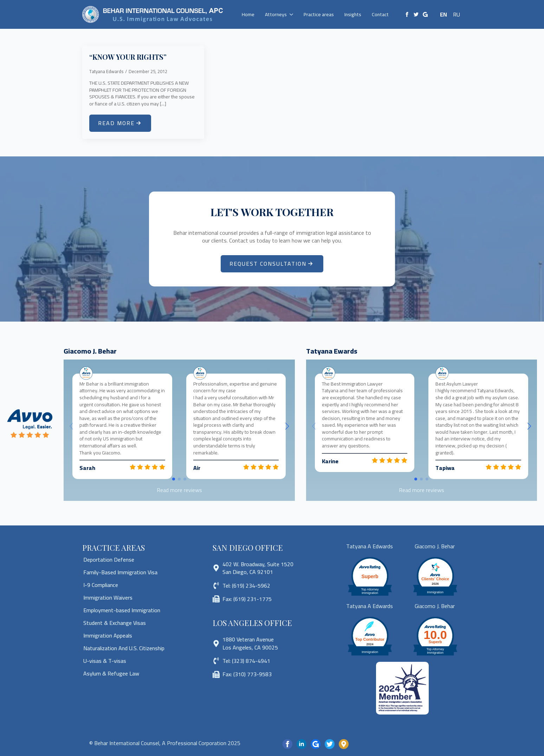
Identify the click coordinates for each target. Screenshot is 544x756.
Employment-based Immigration (122, 610)
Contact (380, 14)
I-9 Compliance (101, 585)
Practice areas (319, 14)
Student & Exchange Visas (115, 623)
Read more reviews (179, 490)
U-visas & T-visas (105, 661)
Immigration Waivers (108, 597)
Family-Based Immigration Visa (120, 572)
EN (443, 14)
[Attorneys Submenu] (293, 14)
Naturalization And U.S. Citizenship (124, 648)
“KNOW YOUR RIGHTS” (128, 57)
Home (248, 14)
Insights (353, 14)
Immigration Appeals (108, 635)
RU (456, 14)
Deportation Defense (109, 560)
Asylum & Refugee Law (111, 673)
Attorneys (276, 14)
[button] (287, 426)
